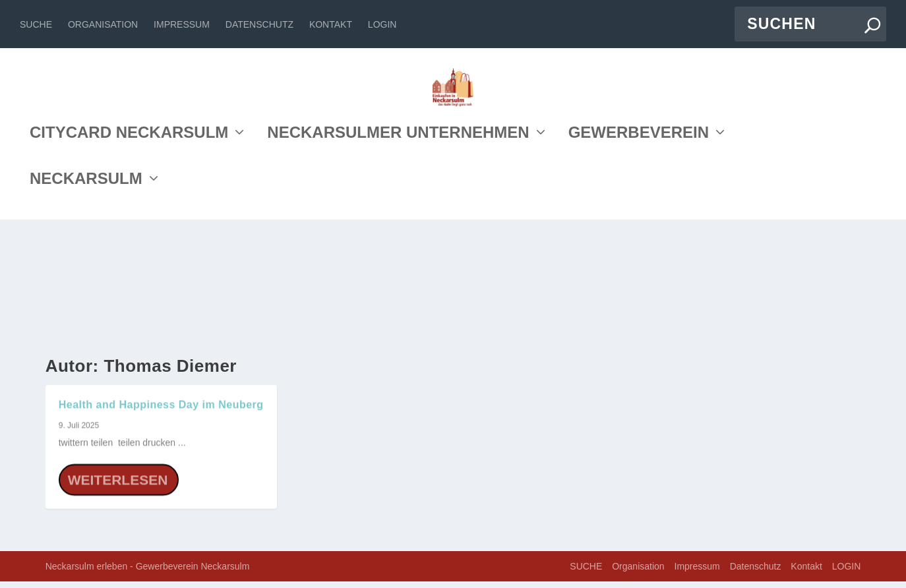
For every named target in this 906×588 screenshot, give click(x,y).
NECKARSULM (86, 299)
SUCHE (36, 24)
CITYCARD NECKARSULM (129, 253)
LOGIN (382, 24)
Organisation (103, 24)
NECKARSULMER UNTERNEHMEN (398, 253)
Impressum (182, 24)
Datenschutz (259, 24)
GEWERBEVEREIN (639, 253)
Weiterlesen (118, 486)
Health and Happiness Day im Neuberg (161, 411)
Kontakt (331, 24)
